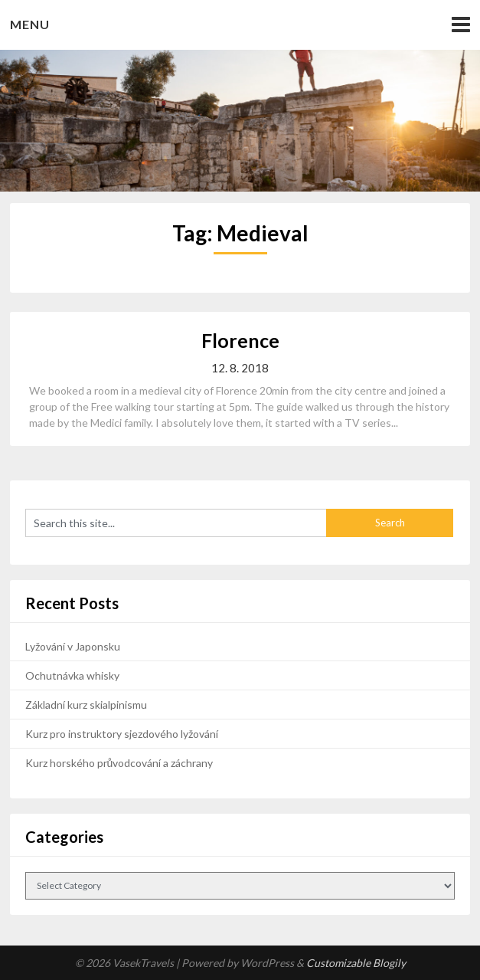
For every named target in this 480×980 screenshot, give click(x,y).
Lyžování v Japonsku (73, 646)
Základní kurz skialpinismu (86, 705)
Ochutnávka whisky (72, 675)
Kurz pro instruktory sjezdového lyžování (122, 734)
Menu (30, 24)
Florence (240, 340)
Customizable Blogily (356, 963)
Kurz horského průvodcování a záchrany (119, 763)
